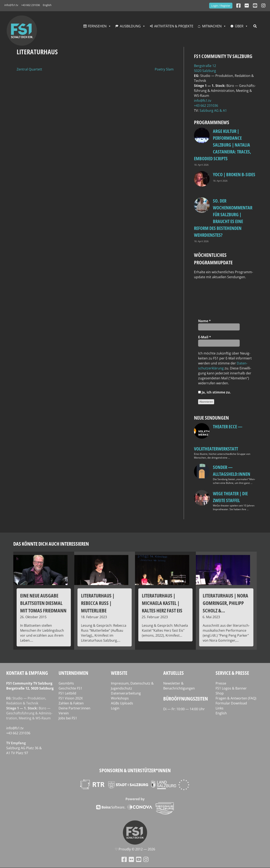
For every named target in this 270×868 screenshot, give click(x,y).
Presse (221, 683)
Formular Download (231, 703)
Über (239, 26)
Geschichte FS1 (70, 688)
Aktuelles (174, 673)
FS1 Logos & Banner (231, 688)
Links (220, 708)
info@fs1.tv (11, 5)
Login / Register (221, 6)
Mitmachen (212, 26)
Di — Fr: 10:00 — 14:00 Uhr (184, 709)
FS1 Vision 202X (71, 698)
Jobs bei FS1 (68, 718)
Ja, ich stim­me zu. (215, 392)
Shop (220, 693)
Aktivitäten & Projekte (174, 26)
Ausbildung (130, 26)
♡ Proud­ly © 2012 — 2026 (135, 849)
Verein (64, 713)
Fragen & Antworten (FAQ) (236, 698)
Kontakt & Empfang (27, 673)
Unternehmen (73, 673)
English (47, 5)
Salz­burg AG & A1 (213, 110)
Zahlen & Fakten (71, 703)
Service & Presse (232, 673)
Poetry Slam (164, 69)
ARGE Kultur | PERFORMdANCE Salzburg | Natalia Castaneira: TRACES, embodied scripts (223, 145)
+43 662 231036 (31, 5)
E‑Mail (205, 337)
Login (115, 708)
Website (119, 673)
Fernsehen (97, 26)
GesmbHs (66, 683)
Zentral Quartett (29, 69)
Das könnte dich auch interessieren (51, 544)
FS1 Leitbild (67, 693)
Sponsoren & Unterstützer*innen (135, 770)
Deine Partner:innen (74, 708)
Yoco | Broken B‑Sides (234, 174)
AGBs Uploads (122, 703)
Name (204, 321)
